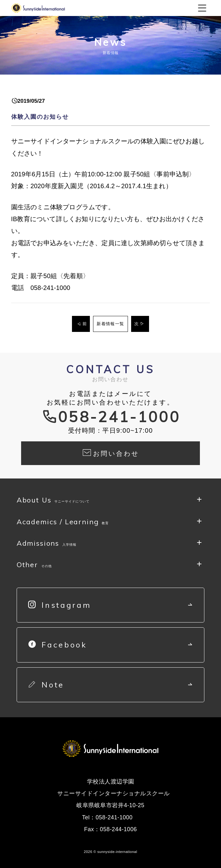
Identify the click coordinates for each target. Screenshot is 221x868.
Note (46, 685)
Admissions (47, 545)
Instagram (60, 605)
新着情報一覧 (110, 324)
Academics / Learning (63, 523)
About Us (53, 501)
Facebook (58, 645)
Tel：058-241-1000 (107, 817)
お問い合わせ (110, 452)
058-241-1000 (119, 417)
